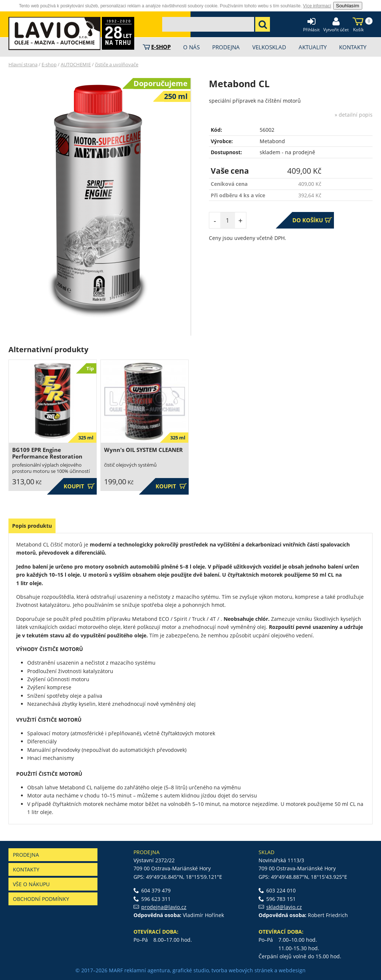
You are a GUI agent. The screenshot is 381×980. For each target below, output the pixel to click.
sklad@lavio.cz (284, 907)
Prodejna (26, 855)
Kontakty (26, 869)
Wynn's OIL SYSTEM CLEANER (143, 450)
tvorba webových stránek (242, 970)
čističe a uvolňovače (117, 64)
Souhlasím (348, 6)
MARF (116, 970)
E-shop (49, 64)
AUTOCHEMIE (76, 64)
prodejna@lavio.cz (164, 907)
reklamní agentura (147, 970)
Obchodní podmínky (41, 899)
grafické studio (191, 970)
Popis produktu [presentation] (32, 526)
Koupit (79, 486)
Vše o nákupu (31, 884)
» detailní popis (354, 115)
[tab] (32, 526)
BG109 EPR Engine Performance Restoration (47, 453)
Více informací (317, 6)
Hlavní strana (23, 64)
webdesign (292, 970)
